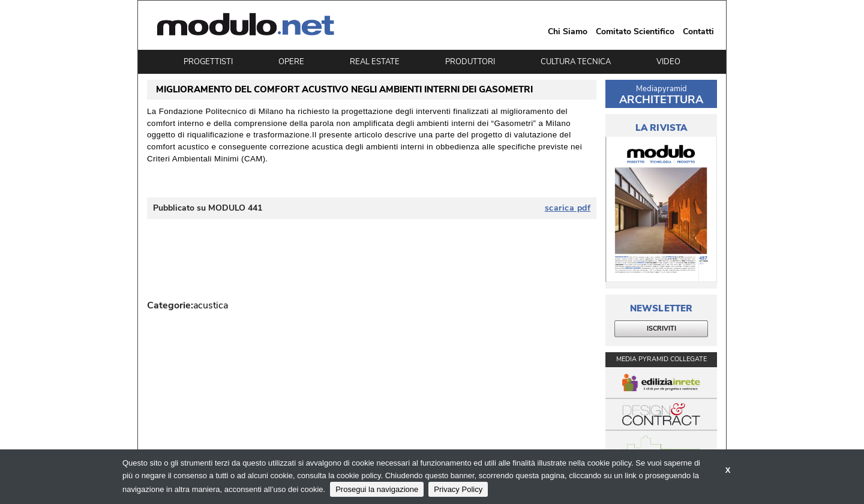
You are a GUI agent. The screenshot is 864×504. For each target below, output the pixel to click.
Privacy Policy (458, 489)
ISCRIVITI (661, 328)
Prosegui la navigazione (377, 489)
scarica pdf (568, 208)
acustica (211, 305)
